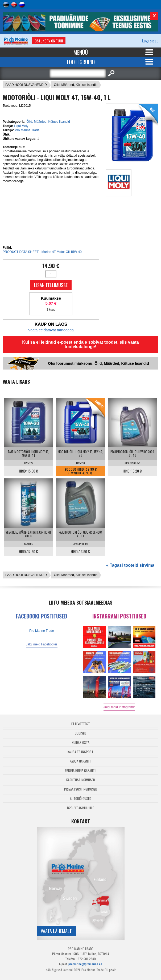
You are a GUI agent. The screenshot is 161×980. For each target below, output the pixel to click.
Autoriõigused (81, 798)
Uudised (80, 733)
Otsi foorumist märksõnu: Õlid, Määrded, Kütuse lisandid (98, 363)
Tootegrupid (80, 62)
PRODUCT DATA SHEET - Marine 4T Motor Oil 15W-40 (42, 252)
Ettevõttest (81, 724)
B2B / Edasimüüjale (80, 808)
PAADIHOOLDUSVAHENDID (26, 85)
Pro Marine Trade (27, 130)
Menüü (81, 52)
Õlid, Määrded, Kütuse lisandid (76, 85)
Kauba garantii (80, 761)
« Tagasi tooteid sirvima (130, 565)
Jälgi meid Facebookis (42, 644)
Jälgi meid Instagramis (119, 707)
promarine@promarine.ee (85, 964)
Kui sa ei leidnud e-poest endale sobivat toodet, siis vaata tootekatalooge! (80, 344)
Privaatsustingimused (81, 789)
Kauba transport (80, 752)
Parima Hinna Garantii (81, 770)
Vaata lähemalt (56, 931)
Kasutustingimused (81, 780)
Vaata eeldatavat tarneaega (51, 330)
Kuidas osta (81, 742)
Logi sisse (150, 41)
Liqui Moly (21, 126)
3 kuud (51, 310)
